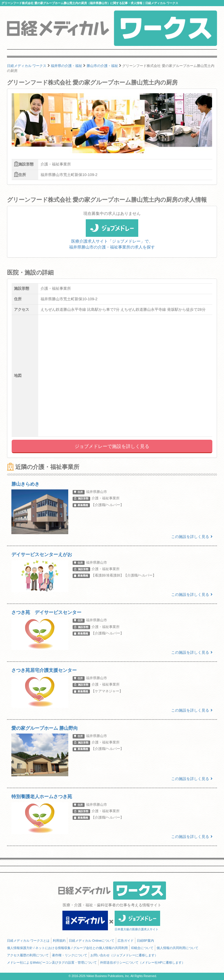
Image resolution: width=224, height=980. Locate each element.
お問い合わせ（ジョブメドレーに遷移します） (124, 955)
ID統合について (142, 948)
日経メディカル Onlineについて (92, 941)
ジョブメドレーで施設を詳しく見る (112, 446)
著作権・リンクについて (70, 955)
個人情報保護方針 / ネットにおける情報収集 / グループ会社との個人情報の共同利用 (67, 948)
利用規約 (59, 941)
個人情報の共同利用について (177, 948)
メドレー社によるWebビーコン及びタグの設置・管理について (52, 962)
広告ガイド (126, 941)
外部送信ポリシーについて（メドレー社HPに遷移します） (142, 962)
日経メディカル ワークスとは (28, 941)
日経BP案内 (145, 941)
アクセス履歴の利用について (28, 955)
